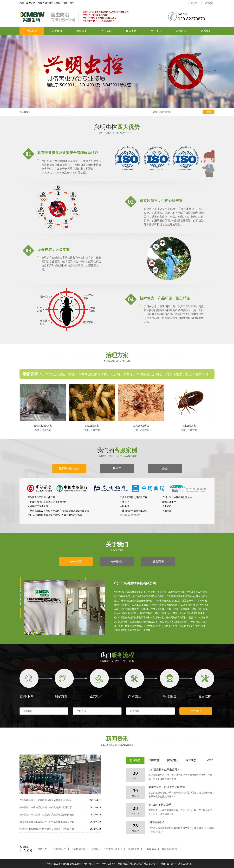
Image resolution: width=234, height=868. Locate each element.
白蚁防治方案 (92, 426)
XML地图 (161, 864)
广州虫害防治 (148, 864)
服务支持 (131, 31)
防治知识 (172, 760)
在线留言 (193, 3)
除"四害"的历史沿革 (160, 805)
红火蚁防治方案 (141, 426)
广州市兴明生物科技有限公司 (59, 864)
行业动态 (135, 760)
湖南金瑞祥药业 (169, 849)
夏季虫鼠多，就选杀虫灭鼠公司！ (168, 787)
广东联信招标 (78, 849)
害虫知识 (106, 31)
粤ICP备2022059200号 (95, 864)
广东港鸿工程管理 (113, 849)
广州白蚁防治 (134, 864)
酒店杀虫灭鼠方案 (43, 426)
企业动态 (191, 760)
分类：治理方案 (43, 430)
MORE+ (211, 760)
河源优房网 (133, 849)
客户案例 (156, 31)
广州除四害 (121, 864)
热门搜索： (25, 112)
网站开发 (42, 849)
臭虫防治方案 (189, 426)
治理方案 (82, 31)
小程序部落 (150, 849)
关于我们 (57, 31)
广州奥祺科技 (59, 849)
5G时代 (94, 849)
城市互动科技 (185, 864)
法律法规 (154, 760)
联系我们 (210, 3)
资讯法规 (181, 31)
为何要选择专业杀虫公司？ (164, 770)
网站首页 (32, 31)
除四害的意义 (156, 822)
